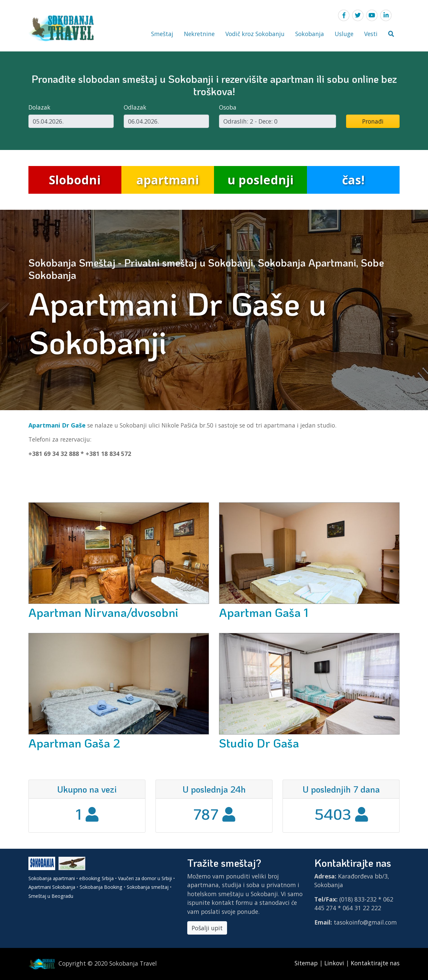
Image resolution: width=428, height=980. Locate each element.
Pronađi (373, 121)
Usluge (344, 34)
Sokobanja (310, 34)
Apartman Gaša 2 (74, 743)
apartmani (168, 180)
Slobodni (75, 180)
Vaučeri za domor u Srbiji (145, 878)
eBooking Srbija (96, 878)
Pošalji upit (207, 928)
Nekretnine (199, 34)
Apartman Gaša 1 (264, 612)
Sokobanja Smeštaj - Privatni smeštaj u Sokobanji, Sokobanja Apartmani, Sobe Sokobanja (206, 269)
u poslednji (260, 180)
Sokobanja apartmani (52, 878)
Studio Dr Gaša (259, 743)
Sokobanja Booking (101, 887)
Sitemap (307, 963)
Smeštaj (162, 34)
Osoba (228, 107)
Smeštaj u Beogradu (51, 896)
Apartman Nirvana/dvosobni (103, 612)
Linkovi (334, 963)
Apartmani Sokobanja (52, 887)
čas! (353, 180)
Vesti (371, 34)
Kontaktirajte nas (375, 963)
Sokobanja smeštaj (148, 887)
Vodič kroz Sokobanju (255, 34)
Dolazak (39, 107)
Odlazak (135, 107)
